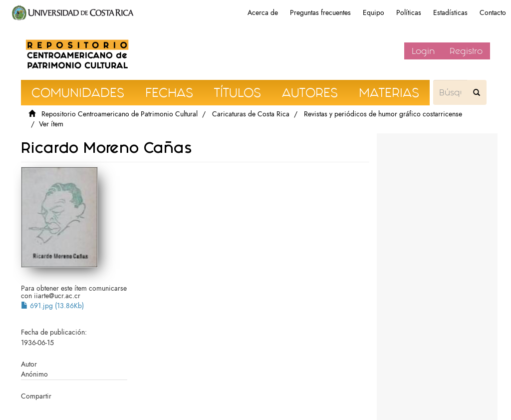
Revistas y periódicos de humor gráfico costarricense (383, 114)
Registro (466, 51)
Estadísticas (450, 13)
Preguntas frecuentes (320, 13)
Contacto (493, 13)
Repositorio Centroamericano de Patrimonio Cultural (120, 114)
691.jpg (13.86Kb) (52, 306)
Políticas (409, 13)
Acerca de (263, 13)
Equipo (374, 13)
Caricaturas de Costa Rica (251, 114)
